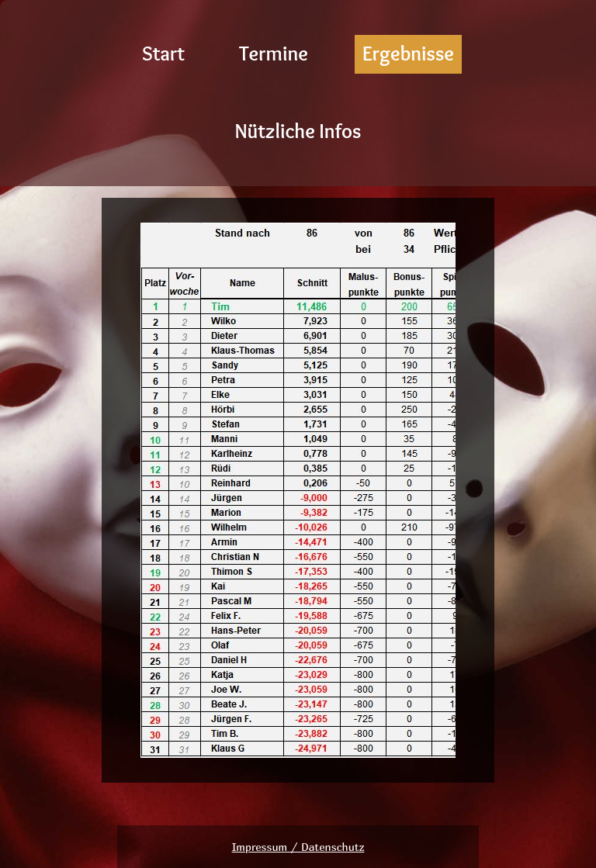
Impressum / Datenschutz (298, 847)
